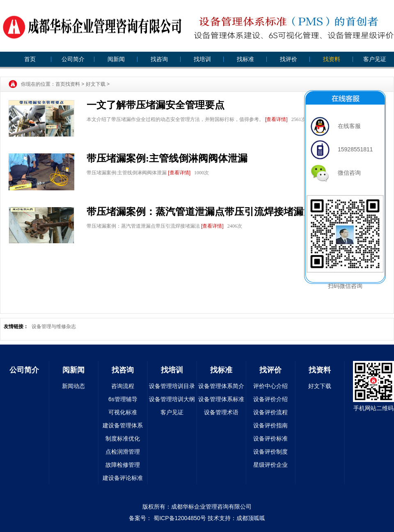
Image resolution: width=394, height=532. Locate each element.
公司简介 (73, 59)
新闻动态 (73, 386)
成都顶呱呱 (251, 518)
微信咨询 (336, 173)
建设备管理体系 (123, 425)
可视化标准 (123, 412)
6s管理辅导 (123, 399)
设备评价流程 (270, 412)
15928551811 (342, 149)
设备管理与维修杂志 (54, 327)
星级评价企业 (270, 465)
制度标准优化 (123, 438)
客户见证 (375, 59)
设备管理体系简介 (221, 386)
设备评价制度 (270, 452)
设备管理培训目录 (172, 386)
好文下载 (96, 84)
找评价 (289, 59)
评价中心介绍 (270, 386)
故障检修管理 (123, 465)
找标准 (245, 59)
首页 (30, 59)
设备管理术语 (221, 412)
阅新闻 (116, 59)
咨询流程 (123, 386)
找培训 (202, 59)
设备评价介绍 (270, 399)
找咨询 (159, 59)
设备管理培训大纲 (172, 399)
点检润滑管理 (123, 452)
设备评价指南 (270, 425)
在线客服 (336, 126)
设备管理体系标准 (221, 399)
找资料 (332, 59)
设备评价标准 (270, 438)
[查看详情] (276, 119)
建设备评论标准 (123, 478)
